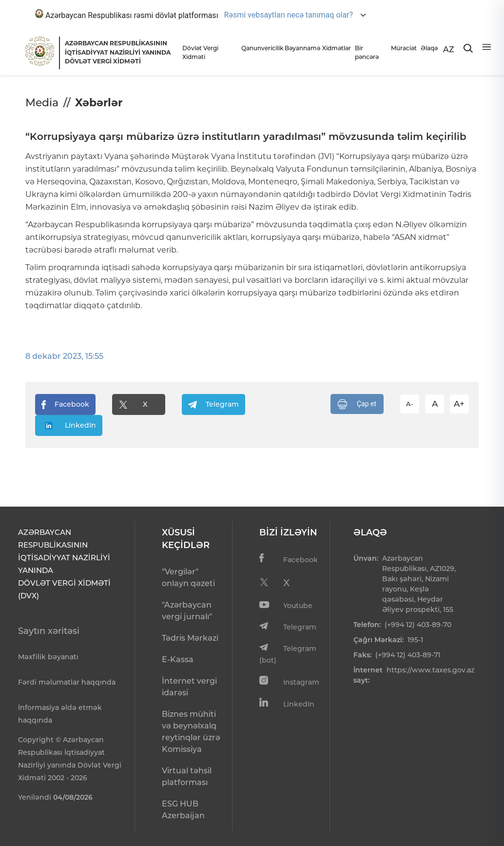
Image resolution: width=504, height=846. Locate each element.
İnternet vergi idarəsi (189, 687)
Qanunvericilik (260, 48)
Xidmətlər (336, 48)
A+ (459, 404)
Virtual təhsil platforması (187, 777)
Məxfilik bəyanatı (48, 657)
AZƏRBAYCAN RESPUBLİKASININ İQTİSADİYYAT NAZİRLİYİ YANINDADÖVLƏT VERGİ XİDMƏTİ (118, 52)
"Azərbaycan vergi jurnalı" (187, 611)
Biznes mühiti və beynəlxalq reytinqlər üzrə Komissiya (191, 732)
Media (42, 103)
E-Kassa (178, 659)
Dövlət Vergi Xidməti (200, 52)
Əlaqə (429, 48)
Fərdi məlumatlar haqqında (67, 682)
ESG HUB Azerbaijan (183, 810)
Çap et (357, 404)
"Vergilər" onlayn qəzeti (188, 578)
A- (410, 404)
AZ (449, 49)
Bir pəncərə (367, 52)
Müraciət (403, 48)
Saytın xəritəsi (49, 631)
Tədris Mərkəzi (190, 638)
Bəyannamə (301, 48)
